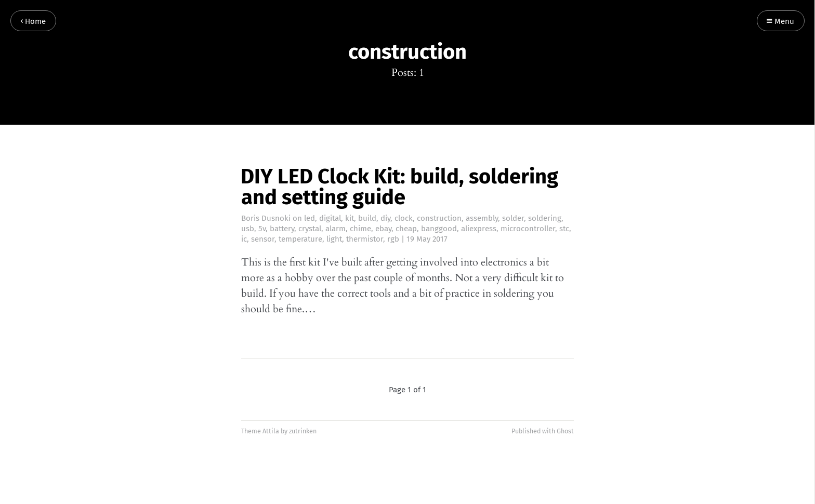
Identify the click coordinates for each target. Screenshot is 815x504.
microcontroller (528, 229)
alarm (336, 229)
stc (564, 229)
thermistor (365, 239)
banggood (439, 229)
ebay (383, 229)
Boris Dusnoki (266, 218)
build (367, 218)
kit (350, 218)
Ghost (565, 431)
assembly (482, 218)
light (334, 239)
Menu (780, 22)
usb (248, 229)
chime (360, 229)
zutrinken (303, 431)
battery (282, 229)
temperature (300, 239)
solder (513, 218)
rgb (393, 239)
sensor (263, 239)
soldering (545, 218)
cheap (406, 229)
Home (33, 22)
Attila (271, 431)
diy (385, 218)
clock (404, 218)
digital (330, 218)
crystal (310, 229)
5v (262, 229)
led (310, 218)
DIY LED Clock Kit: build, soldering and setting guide (399, 187)
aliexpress (479, 229)
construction (439, 218)
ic (244, 239)
